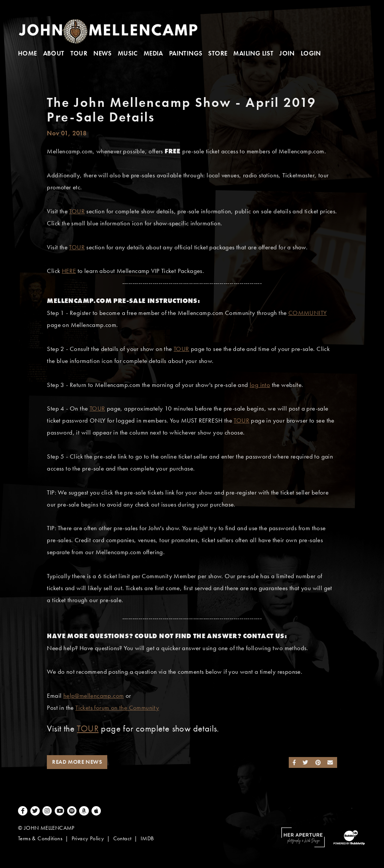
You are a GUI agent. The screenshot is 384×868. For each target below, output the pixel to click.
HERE (69, 271)
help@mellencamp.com (94, 696)
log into (260, 385)
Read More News (77, 762)
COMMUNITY (308, 313)
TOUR (77, 211)
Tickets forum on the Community (117, 708)
